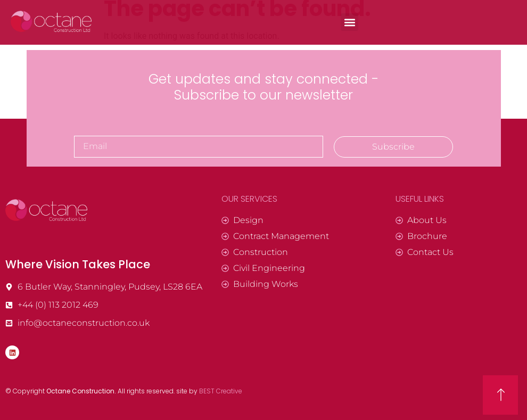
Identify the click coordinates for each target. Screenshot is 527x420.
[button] (349, 22)
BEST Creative (221, 391)
